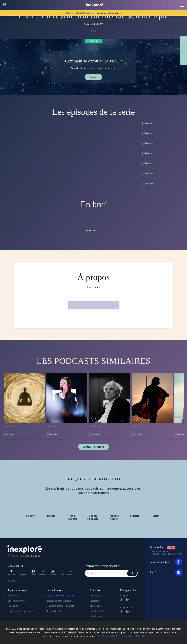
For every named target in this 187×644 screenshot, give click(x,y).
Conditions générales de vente (60, 606)
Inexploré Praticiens (99, 611)
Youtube (33, 573)
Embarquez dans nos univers (21, 611)
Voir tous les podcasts (93, 447)
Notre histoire (14, 596)
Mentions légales (54, 611)
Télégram (22, 575)
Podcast (70, 573)
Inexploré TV (96, 601)
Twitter (53, 573)
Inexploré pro (96, 616)
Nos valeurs (13, 606)
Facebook (43, 573)
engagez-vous (113, 13)
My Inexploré (96, 606)
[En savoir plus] (109, 636)
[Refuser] (139, 636)
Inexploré (94, 596)
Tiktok (61, 575)
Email (166, 572)
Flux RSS (11, 581)
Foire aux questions (166, 562)
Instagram (12, 573)
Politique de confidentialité (58, 601)
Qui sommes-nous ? (17, 601)
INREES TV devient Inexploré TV (62, 596)
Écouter (93, 77)
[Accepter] (126, 636)
